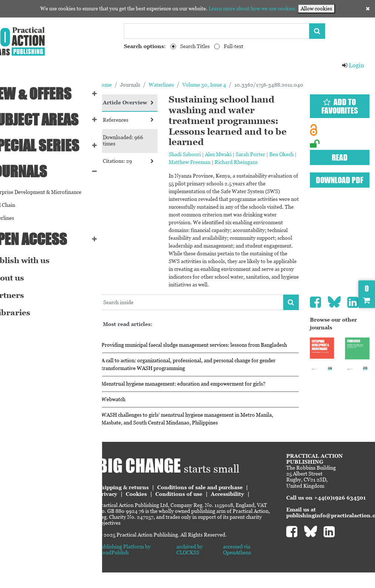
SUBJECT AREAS (50, 120)
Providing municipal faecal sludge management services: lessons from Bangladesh (207, 357)
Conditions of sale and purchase (226, 503)
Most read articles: (154, 332)
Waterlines (18, 218)
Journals (34, 171)
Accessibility (254, 510)
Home (131, 85)
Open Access (44, 239)
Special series (50, 145)
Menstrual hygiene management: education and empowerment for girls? (210, 399)
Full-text (234, 46)
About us (23, 278)
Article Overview (151, 106)
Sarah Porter (270, 154)
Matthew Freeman (228, 162)
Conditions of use (205, 510)
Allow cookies (316, 9)
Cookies (163, 510)
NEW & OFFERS (46, 94)
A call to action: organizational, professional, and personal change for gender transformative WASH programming (206, 380)
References (151, 126)
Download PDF (343, 180)
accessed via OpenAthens (251, 565)
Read (343, 157)
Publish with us (36, 261)
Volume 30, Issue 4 (230, 85)
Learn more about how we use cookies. (253, 9)
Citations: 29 (151, 167)
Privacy (134, 510)
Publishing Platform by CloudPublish (150, 565)
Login (353, 65)
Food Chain (18, 205)
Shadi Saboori (204, 154)
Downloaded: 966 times (149, 147)
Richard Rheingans (274, 162)
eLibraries (26, 313)
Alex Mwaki (238, 154)
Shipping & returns (149, 503)
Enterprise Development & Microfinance (51, 192)
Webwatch (140, 415)
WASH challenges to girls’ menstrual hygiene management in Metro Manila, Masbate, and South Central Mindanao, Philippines (214, 434)
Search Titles (195, 46)
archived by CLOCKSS (208, 565)
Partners (23, 295)
